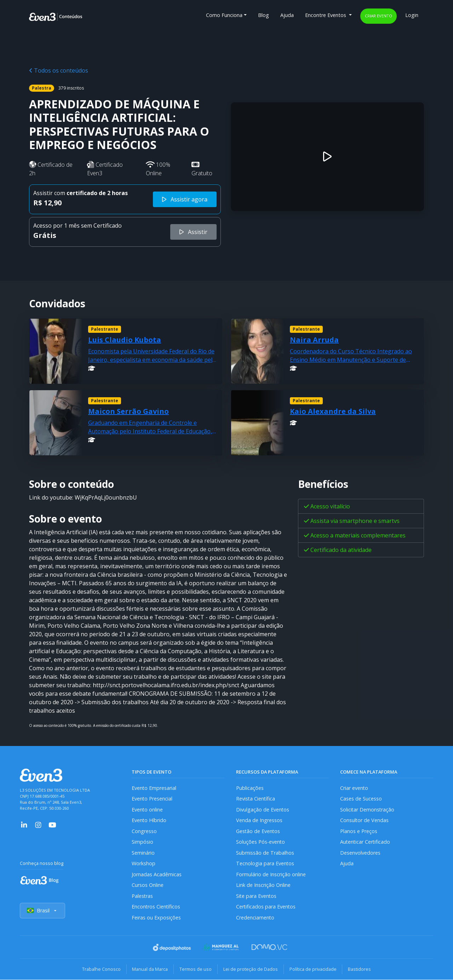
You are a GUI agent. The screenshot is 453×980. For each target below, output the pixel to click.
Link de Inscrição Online (263, 885)
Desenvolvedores (360, 853)
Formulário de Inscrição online (271, 874)
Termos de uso (196, 969)
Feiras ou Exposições (156, 918)
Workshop (144, 863)
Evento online (147, 810)
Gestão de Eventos (258, 831)
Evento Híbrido (149, 820)
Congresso (144, 831)
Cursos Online (148, 885)
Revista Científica (256, 799)
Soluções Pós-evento (261, 842)
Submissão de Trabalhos (265, 853)
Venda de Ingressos (259, 820)
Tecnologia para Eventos (265, 863)
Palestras (142, 896)
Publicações (250, 788)
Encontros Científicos (156, 907)
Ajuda (287, 15)
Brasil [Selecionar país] (42, 911)
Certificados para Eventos (266, 907)
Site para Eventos (257, 896)
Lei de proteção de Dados (251, 969)
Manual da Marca (150, 969)
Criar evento (379, 16)
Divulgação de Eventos (263, 810)
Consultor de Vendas (365, 820)
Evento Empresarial (154, 788)
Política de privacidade (313, 969)
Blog (263, 15)
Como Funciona (224, 15)
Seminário (143, 853)
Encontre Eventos (326, 15)
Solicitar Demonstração (368, 810)
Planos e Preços (359, 831)
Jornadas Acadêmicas (157, 874)
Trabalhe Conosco (101, 969)
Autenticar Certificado (366, 842)
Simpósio (142, 842)
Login (412, 15)
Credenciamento (255, 918)
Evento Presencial (152, 799)
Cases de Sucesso (361, 799)
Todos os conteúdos (59, 70)
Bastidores (360, 969)
